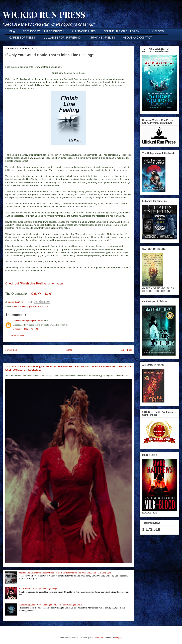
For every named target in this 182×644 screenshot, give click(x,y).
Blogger (119, 637)
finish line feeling (20, 306)
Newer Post (11, 350)
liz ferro (46, 306)
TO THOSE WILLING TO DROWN (43, 31)
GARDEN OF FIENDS (23, 38)
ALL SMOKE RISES (84, 31)
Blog (12, 31)
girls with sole (35, 306)
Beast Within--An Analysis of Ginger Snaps (38, 589)
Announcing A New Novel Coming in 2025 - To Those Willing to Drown (51, 605)
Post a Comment (17, 335)
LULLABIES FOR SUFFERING (62, 38)
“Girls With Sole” (42, 294)
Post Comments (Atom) (74, 358)
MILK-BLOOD (156, 31)
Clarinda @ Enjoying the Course (28, 321)
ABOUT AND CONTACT (138, 38)
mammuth (99, 637)
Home (69, 350)
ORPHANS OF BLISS (102, 38)
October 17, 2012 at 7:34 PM (25, 329)
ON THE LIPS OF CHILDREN (122, 31)
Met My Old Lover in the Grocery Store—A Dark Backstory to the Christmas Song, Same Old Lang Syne (65, 573)
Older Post (126, 350)
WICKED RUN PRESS (44, 14)
